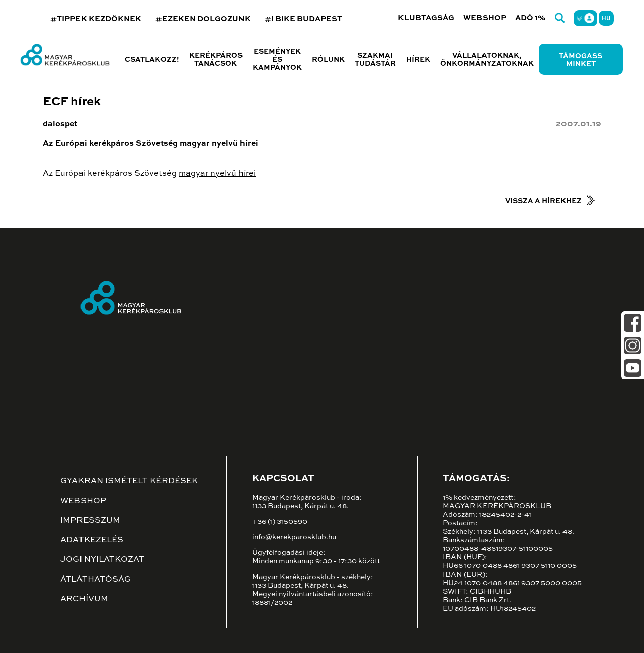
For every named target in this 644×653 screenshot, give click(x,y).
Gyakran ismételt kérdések (129, 481)
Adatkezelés (92, 540)
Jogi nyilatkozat (102, 560)
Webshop (485, 18)
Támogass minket (581, 60)
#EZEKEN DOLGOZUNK (203, 19)
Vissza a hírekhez (543, 201)
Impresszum (90, 521)
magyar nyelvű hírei (217, 174)
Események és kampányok (277, 60)
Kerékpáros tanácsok (216, 60)
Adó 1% (531, 18)
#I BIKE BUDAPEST (303, 19)
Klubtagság (426, 18)
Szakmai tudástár (375, 60)
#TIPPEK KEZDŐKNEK (96, 19)
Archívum (84, 599)
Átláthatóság (96, 580)
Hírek (418, 60)
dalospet (60, 124)
